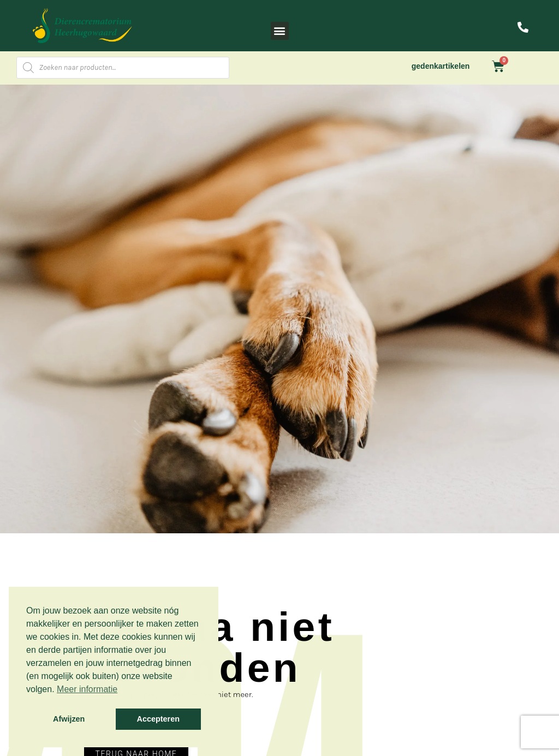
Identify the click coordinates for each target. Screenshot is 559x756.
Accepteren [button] (158, 719)
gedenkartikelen (441, 66)
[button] (280, 31)
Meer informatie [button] (87, 689)
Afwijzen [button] (69, 719)
